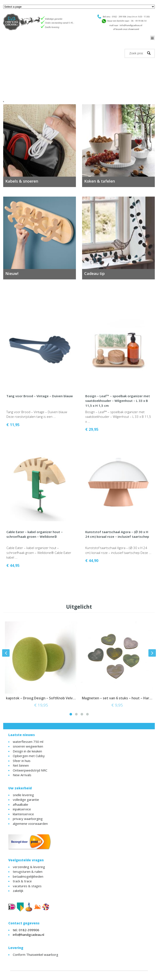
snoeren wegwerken (28, 746)
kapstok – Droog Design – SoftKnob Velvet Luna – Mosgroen (41, 698)
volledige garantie (26, 800)
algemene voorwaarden (30, 824)
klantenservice (23, 814)
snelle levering (23, 795)
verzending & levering (29, 867)
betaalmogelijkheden (28, 876)
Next (151, 82)
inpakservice (22, 809)
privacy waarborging (28, 819)
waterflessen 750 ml (28, 742)
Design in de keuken (27, 751)
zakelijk (18, 891)
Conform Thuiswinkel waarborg (36, 955)
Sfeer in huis (22, 761)
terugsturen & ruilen (28, 872)
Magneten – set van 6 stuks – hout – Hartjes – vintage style (117, 698)
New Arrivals (22, 775)
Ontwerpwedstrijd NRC (30, 770)
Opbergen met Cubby (29, 756)
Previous (7, 82)
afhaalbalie (20, 804)
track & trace (22, 881)
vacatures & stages (27, 886)
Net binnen (21, 765)
